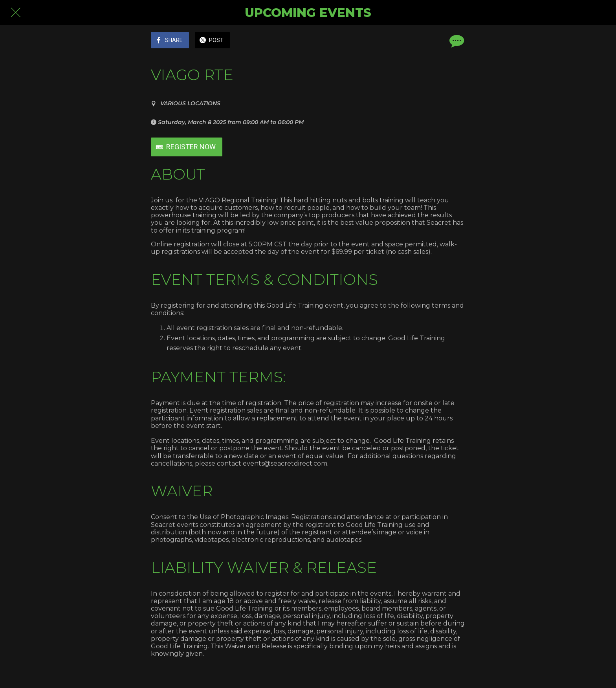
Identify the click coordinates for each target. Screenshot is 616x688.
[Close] (16, 13)
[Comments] (456, 41)
